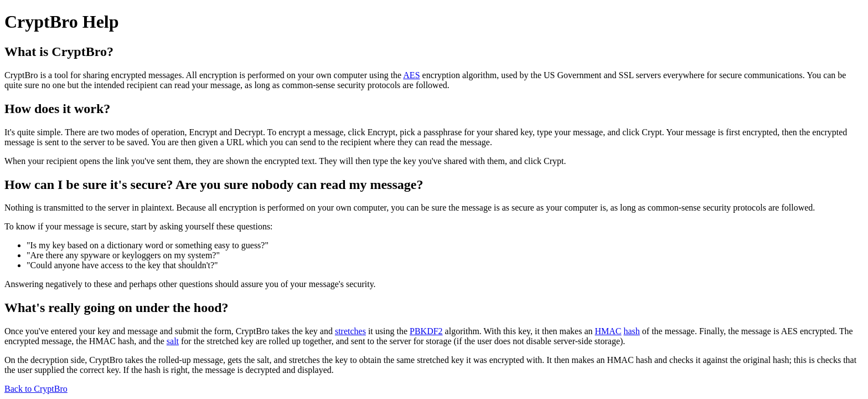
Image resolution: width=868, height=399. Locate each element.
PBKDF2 (426, 331)
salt (173, 341)
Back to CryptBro (36, 389)
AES (411, 75)
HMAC (608, 331)
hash (632, 331)
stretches (350, 331)
